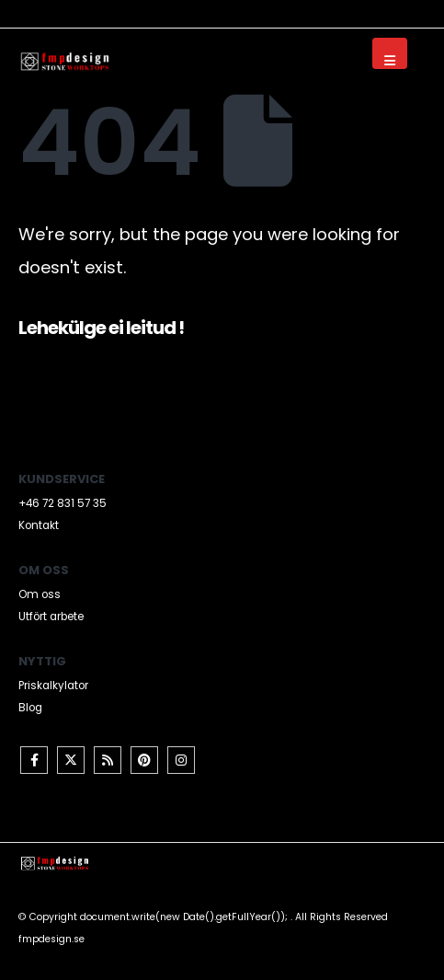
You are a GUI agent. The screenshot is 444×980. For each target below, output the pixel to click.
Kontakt (39, 525)
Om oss (40, 594)
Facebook (34, 760)
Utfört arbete (51, 617)
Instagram (181, 760)
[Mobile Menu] (390, 53)
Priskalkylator (53, 686)
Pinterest (144, 760)
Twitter (71, 760)
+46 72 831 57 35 (63, 503)
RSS (108, 760)
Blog (30, 708)
